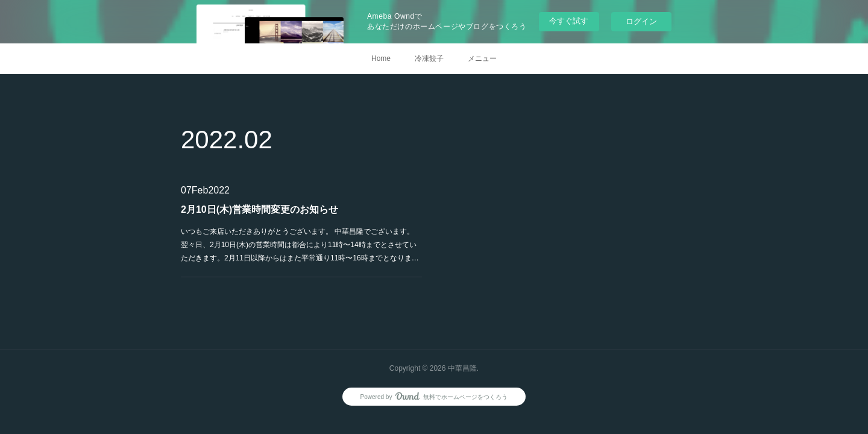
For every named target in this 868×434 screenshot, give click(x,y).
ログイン (641, 21)
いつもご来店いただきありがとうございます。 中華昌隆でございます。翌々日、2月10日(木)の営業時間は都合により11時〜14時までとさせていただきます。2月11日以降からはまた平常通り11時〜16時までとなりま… (300, 244)
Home (381, 58)
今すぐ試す (569, 21)
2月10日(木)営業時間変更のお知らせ (259, 209)
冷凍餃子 (429, 58)
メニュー (482, 58)
